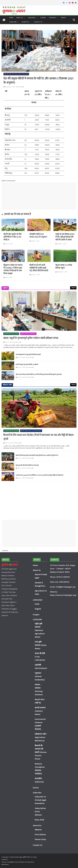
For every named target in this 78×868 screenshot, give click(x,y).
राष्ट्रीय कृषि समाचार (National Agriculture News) (16, 74)
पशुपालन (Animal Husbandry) (28, 334)
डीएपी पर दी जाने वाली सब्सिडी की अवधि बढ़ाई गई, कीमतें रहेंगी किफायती (39, 268)
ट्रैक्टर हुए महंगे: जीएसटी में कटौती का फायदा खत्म (27, 465)
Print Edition (40, 835)
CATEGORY (52, 18)
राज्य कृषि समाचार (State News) (11, 334)
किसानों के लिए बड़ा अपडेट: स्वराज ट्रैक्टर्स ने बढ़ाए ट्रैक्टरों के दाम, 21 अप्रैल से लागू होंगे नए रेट (37, 455)
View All (73, 288)
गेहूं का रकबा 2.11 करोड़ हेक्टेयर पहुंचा (64, 266)
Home (11, 18)
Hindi (37, 604)
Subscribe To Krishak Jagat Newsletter (41, 800)
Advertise (25, 22)
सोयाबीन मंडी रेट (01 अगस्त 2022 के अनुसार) (38, 236)
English (38, 609)
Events (63, 18)
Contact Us (38, 22)
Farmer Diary (40, 839)
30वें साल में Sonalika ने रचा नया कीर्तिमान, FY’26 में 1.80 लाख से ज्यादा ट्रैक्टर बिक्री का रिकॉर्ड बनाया (40, 475)
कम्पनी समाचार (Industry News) (40, 711)
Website (38, 830)
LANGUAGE (32, 18)
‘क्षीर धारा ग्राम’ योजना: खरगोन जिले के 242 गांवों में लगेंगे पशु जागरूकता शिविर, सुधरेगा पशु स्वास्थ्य (39, 374)
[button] (24, 18)
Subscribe (13, 22)
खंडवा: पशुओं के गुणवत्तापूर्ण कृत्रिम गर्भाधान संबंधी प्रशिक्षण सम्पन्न (31, 338)
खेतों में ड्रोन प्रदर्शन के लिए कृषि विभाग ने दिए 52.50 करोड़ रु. (13, 237)
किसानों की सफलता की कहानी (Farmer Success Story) (41, 752)
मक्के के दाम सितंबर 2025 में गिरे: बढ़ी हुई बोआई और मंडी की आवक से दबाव (65, 237)
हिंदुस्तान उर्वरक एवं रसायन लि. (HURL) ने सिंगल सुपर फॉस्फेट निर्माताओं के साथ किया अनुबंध (13, 269)
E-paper (43, 18)
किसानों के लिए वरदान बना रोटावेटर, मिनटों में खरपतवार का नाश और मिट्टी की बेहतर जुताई (38, 437)
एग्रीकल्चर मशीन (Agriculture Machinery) (31, 431)
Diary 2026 (39, 820)
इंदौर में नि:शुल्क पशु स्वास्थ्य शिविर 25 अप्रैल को (27, 365)
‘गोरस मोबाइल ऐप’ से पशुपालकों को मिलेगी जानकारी (28, 355)
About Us (20, 18)
